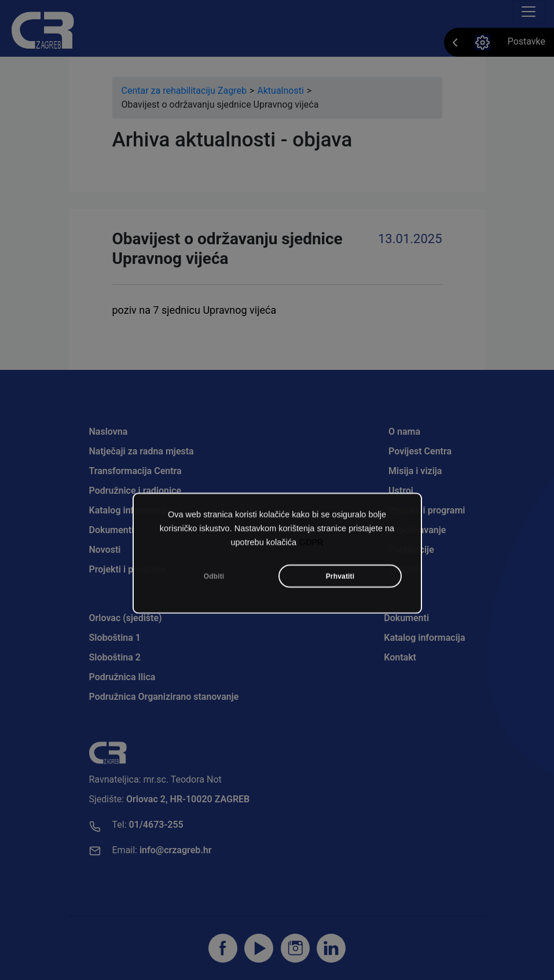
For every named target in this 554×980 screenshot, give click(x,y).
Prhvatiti (340, 605)
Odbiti (214, 605)
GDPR (311, 571)
